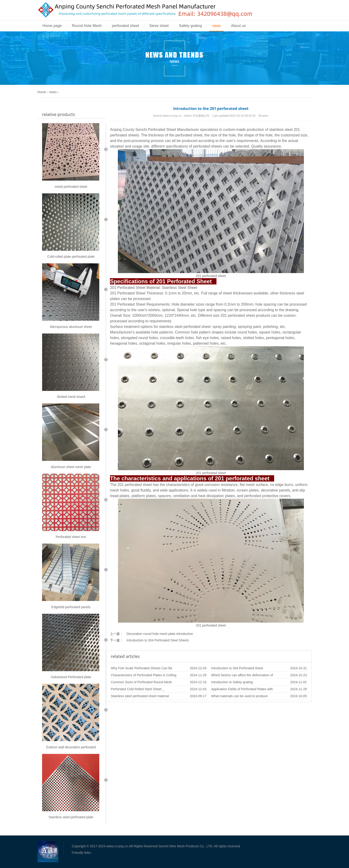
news (216, 26)
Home (42, 92)
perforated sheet (125, 26)
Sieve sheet (159, 26)
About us (238, 26)
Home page (52, 26)
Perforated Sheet (162, 130)
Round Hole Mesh (87, 26)
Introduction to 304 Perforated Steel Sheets (158, 640)
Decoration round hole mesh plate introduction (160, 634)
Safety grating (190, 26)
